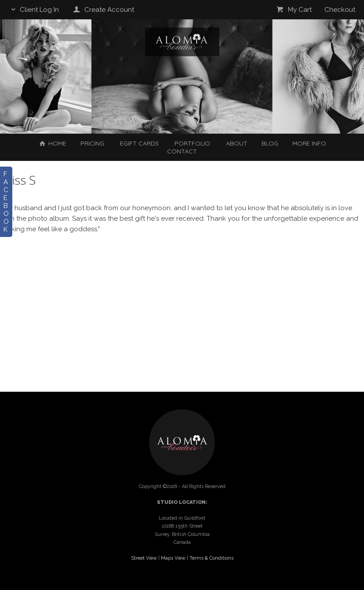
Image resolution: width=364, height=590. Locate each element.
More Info (309, 143)
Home (52, 143)
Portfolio (192, 143)
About (237, 143)
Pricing (92, 143)
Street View (144, 558)
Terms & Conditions (211, 558)
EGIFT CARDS (139, 143)
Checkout (340, 10)
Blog (270, 143)
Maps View (173, 558)
